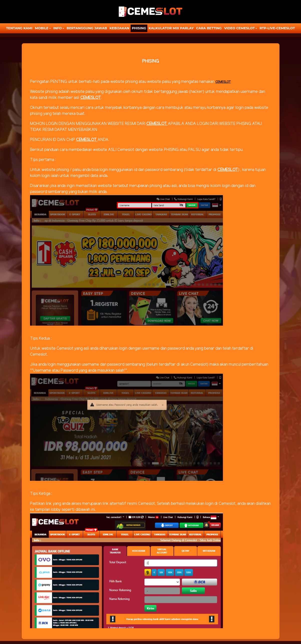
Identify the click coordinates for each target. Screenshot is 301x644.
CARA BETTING (209, 28)
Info (58, 28)
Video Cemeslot (239, 28)
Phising (139, 28)
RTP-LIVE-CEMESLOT (277, 28)
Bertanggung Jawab (87, 28)
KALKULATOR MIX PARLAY (171, 28)
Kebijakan (119, 28)
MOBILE (42, 28)
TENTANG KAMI (19, 28)
